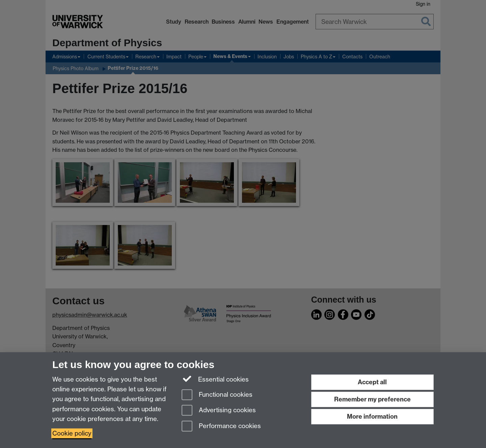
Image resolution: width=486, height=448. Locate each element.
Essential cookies (215, 379)
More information (372, 416)
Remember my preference (372, 399)
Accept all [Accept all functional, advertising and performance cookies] (372, 382)
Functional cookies (217, 395)
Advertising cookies (219, 411)
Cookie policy (72, 433)
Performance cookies (221, 427)
